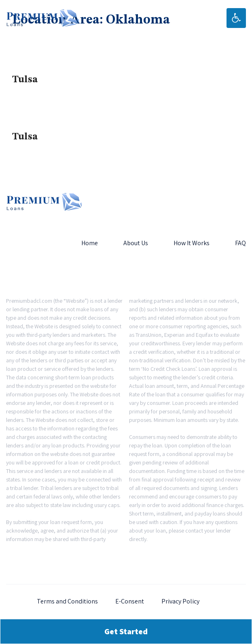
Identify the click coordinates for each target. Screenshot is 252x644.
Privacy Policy (180, 601)
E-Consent (130, 601)
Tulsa (25, 80)
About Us (136, 243)
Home (90, 243)
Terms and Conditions (67, 601)
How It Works (192, 243)
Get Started (126, 631)
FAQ (240, 243)
